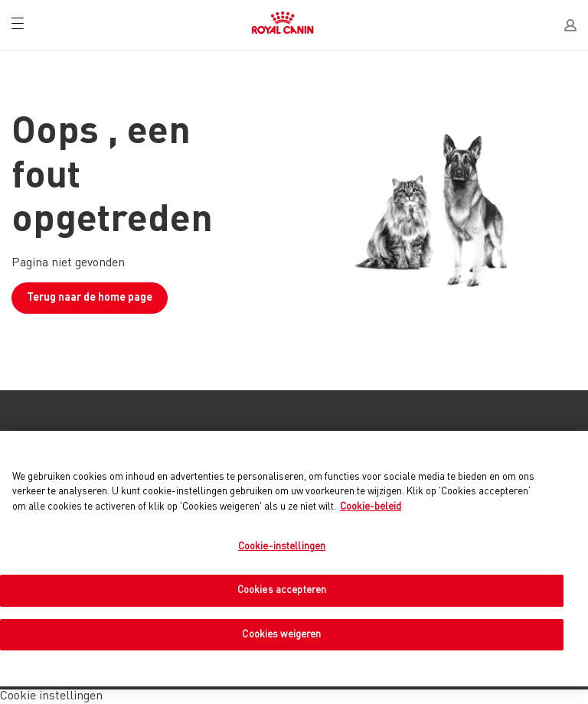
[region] (294, 559)
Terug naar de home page (90, 298)
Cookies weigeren (281, 635)
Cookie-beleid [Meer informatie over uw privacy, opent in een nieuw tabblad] (371, 507)
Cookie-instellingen (282, 547)
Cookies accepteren (282, 590)
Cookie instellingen (51, 696)
